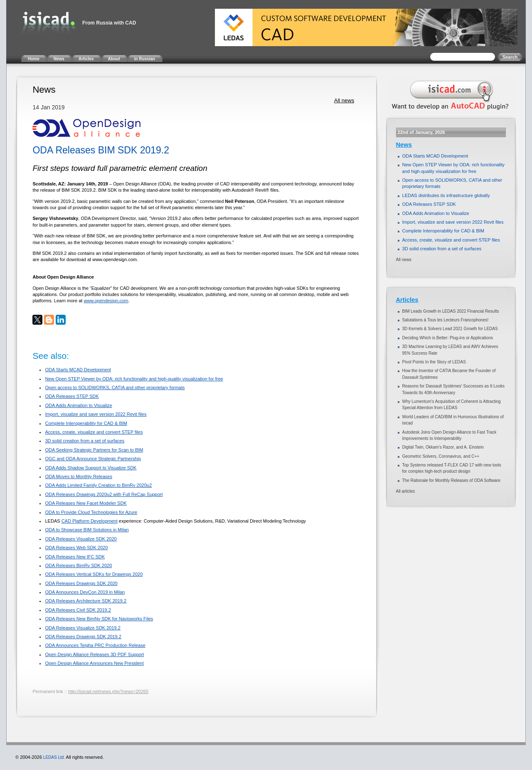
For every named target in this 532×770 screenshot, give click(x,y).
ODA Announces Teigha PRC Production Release (95, 645)
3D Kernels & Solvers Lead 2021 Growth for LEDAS (450, 329)
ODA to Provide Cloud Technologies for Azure (91, 512)
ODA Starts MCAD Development (78, 370)
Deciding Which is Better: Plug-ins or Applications (448, 338)
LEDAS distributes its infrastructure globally (446, 195)
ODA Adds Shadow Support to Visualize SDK (91, 468)
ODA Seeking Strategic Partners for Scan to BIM (94, 450)
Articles (407, 300)
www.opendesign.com (106, 301)
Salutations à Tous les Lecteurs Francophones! (446, 320)
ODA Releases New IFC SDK (75, 557)
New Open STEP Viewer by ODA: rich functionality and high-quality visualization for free (134, 379)
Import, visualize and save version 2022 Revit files (96, 414)
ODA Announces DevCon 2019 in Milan (85, 592)
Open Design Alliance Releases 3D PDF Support (94, 654)
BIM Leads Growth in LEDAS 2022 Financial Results (451, 311)
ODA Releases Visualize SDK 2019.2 (83, 628)
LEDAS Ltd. (54, 757)
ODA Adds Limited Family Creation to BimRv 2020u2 (98, 485)
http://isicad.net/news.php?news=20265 (108, 691)
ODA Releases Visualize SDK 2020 (81, 539)
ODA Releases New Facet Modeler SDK (86, 503)
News (404, 145)
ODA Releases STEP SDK (72, 396)
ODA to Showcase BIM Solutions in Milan (87, 530)
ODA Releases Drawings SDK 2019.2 (83, 637)
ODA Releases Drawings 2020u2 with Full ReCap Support (104, 494)
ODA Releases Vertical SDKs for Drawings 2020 (94, 574)
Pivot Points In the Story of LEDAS (434, 362)
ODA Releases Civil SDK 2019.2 (78, 610)
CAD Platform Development (90, 521)
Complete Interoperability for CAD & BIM (86, 423)
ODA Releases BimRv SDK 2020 (78, 565)
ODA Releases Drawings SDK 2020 (81, 583)
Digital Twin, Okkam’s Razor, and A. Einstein (443, 447)
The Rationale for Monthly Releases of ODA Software (451, 480)
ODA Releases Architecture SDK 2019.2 (86, 601)
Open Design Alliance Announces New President (94, 663)
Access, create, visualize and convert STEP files (94, 432)
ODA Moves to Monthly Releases (78, 476)
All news (344, 100)
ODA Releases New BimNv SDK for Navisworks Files (99, 619)
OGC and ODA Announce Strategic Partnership (93, 459)
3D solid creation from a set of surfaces (85, 441)
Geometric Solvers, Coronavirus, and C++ (441, 456)
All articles (406, 491)
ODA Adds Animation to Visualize (78, 405)
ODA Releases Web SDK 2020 (76, 548)
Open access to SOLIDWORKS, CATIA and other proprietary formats (115, 387)
